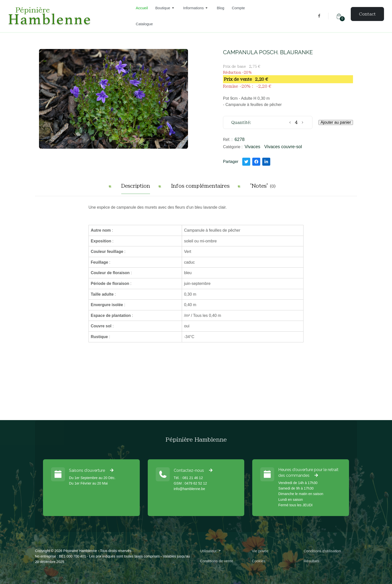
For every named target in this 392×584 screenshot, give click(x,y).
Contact (367, 14)
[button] (165, 8)
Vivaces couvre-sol (283, 147)
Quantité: (241, 122)
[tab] (136, 188)
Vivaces (252, 147)
